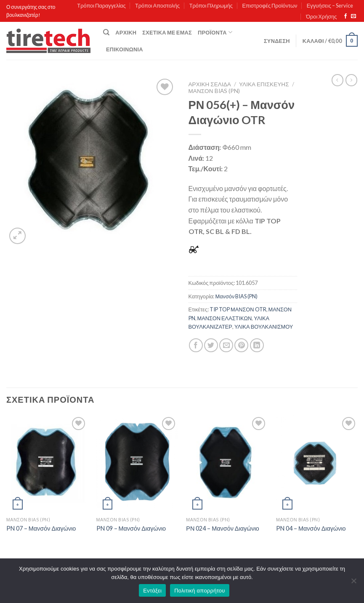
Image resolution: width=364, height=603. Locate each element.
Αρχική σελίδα (210, 84)
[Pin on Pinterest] (241, 345)
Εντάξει (152, 591)
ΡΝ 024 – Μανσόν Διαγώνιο (223, 528)
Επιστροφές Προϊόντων (270, 5)
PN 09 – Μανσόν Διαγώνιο (131, 528)
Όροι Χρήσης (321, 16)
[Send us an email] (353, 16)
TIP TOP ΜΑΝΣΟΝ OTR (238, 309)
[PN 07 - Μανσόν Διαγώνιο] (47, 464)
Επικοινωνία (125, 49)
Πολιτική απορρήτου (199, 591)
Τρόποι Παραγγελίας (101, 5)
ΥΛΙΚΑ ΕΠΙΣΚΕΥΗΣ (264, 84)
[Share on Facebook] (196, 345)
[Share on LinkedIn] (257, 345)
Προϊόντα (215, 32)
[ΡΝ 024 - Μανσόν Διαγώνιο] (227, 464)
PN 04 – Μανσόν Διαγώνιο (311, 528)
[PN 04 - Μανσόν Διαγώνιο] (317, 464)
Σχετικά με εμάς (167, 32)
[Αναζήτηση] (106, 32)
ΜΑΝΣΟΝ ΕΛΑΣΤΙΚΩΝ (225, 318)
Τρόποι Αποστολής (157, 5)
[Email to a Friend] (226, 345)
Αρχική (126, 32)
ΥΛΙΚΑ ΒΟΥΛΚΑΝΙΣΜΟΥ (264, 327)
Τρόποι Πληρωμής (211, 5)
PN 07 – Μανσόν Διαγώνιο (41, 528)
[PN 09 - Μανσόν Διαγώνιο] (137, 464)
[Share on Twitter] (211, 345)
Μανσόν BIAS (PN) (214, 91)
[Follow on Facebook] (345, 16)
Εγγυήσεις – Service (330, 5)
